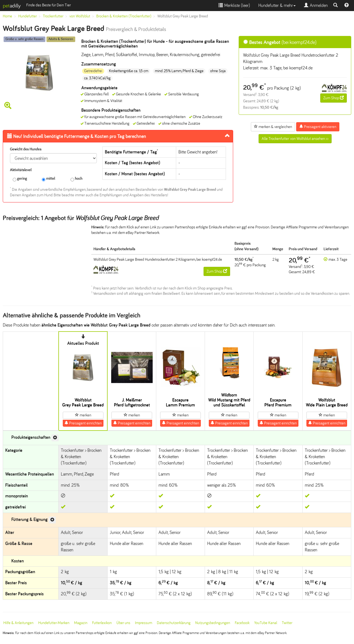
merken (83, 415)
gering (20, 179)
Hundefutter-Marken (54, 623)
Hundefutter (28, 16)
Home (7, 16)
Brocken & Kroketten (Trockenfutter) (124, 16)
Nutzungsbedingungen (213, 623)
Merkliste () (234, 5)
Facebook (242, 623)
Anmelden (316, 5)
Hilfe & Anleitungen (18, 623)
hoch (76, 179)
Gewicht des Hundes (26, 149)
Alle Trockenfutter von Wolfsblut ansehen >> (295, 139)
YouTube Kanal (266, 623)
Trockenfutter (53, 16)
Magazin (81, 623)
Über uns (123, 623)
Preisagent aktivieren (318, 127)
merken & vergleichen (273, 127)
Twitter (287, 623)
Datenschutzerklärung (174, 623)
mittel (48, 179)
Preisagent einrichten (83, 423)
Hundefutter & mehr (277, 5)
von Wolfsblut (80, 16)
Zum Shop (334, 98)
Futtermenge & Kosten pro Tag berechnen (77, 136)
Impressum (144, 623)
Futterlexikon (102, 623)
